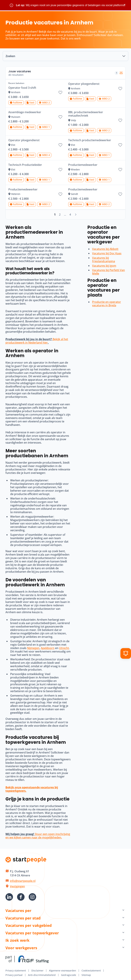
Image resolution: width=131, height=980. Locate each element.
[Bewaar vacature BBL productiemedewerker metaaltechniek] (120, 120)
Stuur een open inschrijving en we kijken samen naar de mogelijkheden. (38, 836)
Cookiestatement (91, 971)
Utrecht (64, 648)
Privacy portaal (14, 975)
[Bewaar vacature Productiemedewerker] (120, 170)
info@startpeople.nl (23, 881)
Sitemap (86, 975)
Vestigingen (17, 886)
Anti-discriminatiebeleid (42, 975)
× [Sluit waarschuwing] (125, 5)
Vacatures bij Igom (104, 266)
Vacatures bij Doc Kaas (107, 253)
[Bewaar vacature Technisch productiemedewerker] (120, 145)
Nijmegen (33, 648)
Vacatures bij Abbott (105, 249)
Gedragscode (69, 975)
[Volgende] (76, 215)
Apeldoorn (48, 648)
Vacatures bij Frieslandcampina (104, 259)
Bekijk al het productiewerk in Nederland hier (37, 341)
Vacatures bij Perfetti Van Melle (108, 272)
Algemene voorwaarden (63, 971)
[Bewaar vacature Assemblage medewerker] (60, 117)
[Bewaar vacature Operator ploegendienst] (120, 89)
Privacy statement (16, 971)
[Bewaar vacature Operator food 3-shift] (60, 92)
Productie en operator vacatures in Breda (107, 304)
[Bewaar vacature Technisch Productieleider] (60, 170)
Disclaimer (37, 971)
